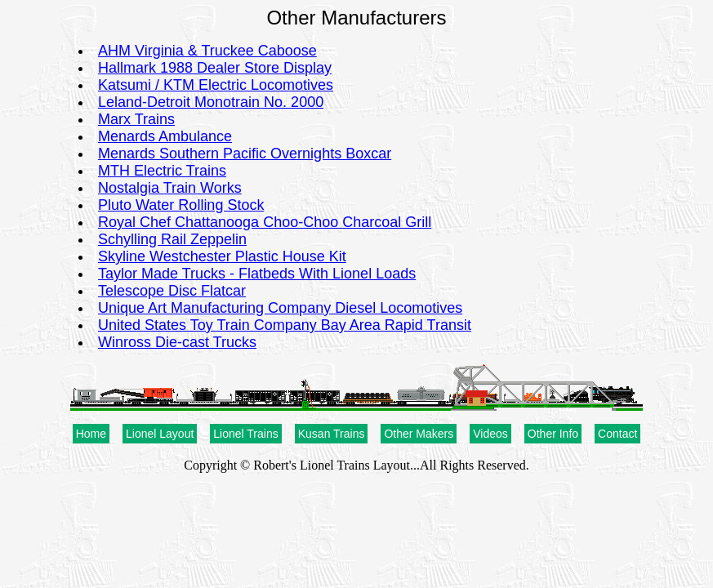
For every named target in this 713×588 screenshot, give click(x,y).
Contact (617, 434)
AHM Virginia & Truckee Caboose (207, 51)
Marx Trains (136, 119)
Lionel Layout (160, 434)
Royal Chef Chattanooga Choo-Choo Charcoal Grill (265, 222)
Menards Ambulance (165, 136)
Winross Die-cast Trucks (177, 342)
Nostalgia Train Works (170, 188)
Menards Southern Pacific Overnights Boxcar (245, 154)
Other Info (553, 434)
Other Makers (419, 434)
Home (91, 434)
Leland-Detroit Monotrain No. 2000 (211, 102)
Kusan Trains (332, 434)
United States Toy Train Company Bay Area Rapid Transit (285, 325)
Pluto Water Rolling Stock (181, 205)
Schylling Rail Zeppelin (172, 239)
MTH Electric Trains (162, 171)
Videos (490, 434)
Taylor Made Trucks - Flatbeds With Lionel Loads (257, 274)
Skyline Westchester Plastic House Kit (222, 256)
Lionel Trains (245, 434)
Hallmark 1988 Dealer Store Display (215, 68)
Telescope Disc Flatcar (172, 291)
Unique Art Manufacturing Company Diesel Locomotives (280, 308)
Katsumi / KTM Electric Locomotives (216, 85)
